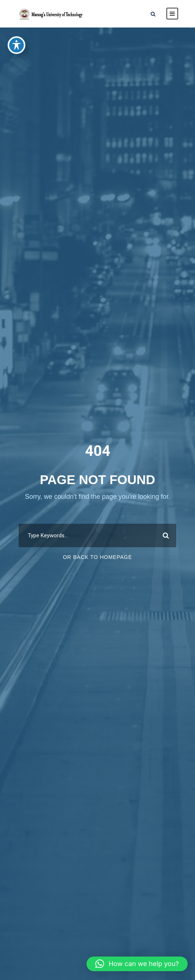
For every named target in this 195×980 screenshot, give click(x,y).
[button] (137, 964)
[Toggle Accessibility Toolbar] (16, 37)
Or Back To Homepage (98, 557)
